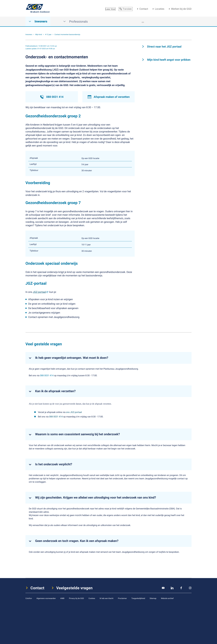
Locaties (160, 9)
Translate (126, 9)
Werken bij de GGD (181, 9)
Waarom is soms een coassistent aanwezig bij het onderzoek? (77, 434)
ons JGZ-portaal (74, 412)
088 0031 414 (52, 97)
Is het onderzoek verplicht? (54, 464)
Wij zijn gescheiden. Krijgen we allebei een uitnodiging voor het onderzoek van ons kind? (96, 498)
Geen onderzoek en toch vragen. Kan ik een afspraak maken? (77, 541)
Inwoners (38, 22)
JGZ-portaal (39, 292)
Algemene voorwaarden (46, 598)
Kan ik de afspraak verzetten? (55, 391)
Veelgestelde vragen (75, 588)
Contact (144, 9)
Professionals (75, 22)
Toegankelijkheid (138, 598)
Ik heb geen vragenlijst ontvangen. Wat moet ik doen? (72, 358)
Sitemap (153, 598)
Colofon (29, 598)
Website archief (167, 598)
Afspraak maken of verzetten (108, 97)
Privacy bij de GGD (76, 598)
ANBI (62, 598)
